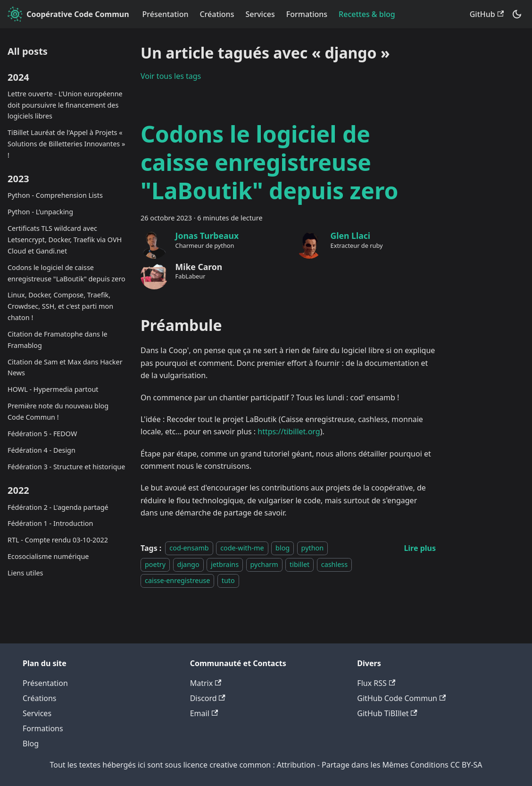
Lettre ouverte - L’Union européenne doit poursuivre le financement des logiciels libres (65, 105)
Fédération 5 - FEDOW (42, 434)
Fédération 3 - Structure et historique (66, 467)
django (188, 564)
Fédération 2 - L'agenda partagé (58, 507)
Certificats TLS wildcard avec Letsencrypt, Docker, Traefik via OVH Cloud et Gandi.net (65, 240)
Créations (217, 14)
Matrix (206, 683)
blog (283, 548)
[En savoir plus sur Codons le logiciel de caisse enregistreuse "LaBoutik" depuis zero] (420, 548)
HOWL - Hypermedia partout (53, 389)
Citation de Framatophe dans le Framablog (58, 340)
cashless (334, 564)
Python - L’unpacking (40, 212)
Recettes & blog (367, 14)
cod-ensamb (189, 548)
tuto (228, 580)
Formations (307, 14)
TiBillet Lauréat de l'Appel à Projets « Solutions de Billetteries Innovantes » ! (66, 144)
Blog (31, 744)
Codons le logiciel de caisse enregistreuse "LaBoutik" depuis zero (66, 273)
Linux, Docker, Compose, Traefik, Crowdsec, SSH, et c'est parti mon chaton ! (60, 306)
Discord (208, 698)
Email (204, 713)
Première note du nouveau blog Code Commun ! (58, 411)
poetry (155, 564)
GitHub (487, 14)
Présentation (166, 14)
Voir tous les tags (171, 76)
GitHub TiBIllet (387, 713)
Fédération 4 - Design (42, 450)
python (313, 548)
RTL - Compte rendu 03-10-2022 (58, 540)
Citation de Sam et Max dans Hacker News (65, 368)
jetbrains (225, 564)
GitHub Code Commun (401, 698)
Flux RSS (376, 683)
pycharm (264, 564)
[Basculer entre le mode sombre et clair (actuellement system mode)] (517, 14)
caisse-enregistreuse (177, 580)
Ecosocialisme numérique (48, 556)
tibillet (299, 564)
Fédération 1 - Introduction (50, 523)
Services (260, 14)
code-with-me (242, 548)
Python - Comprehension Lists (55, 195)
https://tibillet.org (289, 431)
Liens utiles (25, 573)
